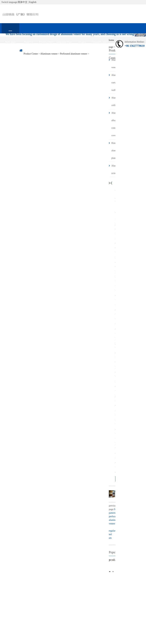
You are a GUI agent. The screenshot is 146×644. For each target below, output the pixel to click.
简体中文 (23, 2)
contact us (10, 52)
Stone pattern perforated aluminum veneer (114, 516)
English (33, 2)
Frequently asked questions (100, 44)
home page (10, 42)
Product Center (46, 42)
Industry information (82, 44)
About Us (28, 42)
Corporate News (64, 42)
